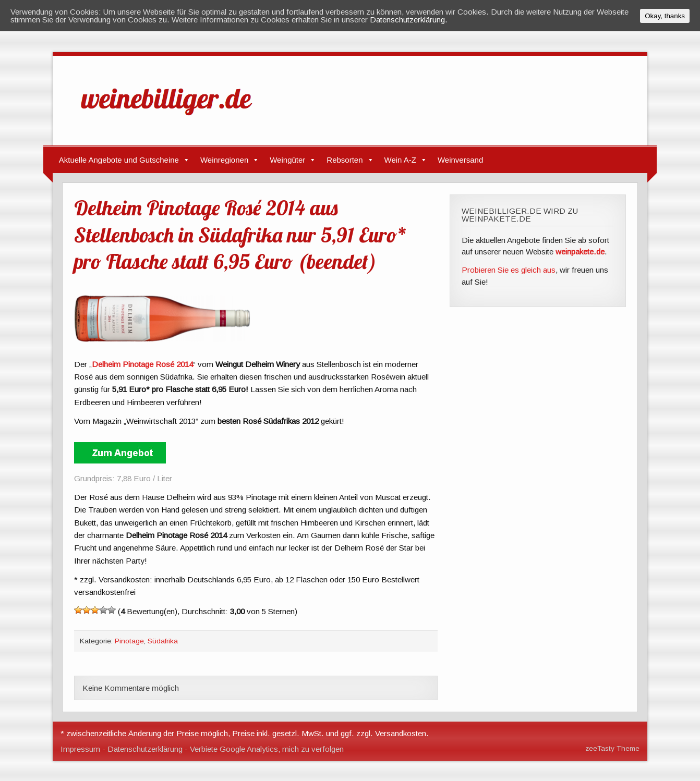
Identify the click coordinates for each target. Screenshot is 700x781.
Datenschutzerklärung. (409, 20)
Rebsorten (345, 160)
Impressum (80, 749)
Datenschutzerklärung (145, 749)
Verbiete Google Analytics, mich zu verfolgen (267, 749)
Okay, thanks (665, 16)
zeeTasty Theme (612, 748)
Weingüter (287, 160)
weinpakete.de (580, 252)
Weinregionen (224, 160)
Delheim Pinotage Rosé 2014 (142, 364)
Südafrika (163, 641)
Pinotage (129, 641)
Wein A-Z (400, 160)
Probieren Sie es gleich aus (509, 270)
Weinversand (460, 160)
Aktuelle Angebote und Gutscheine (119, 160)
